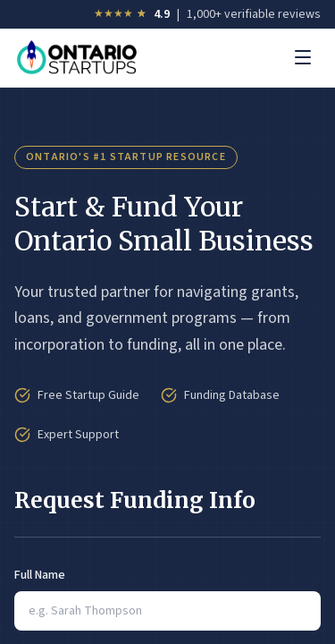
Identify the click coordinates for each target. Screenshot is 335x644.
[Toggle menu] (303, 57)
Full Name (40, 575)
